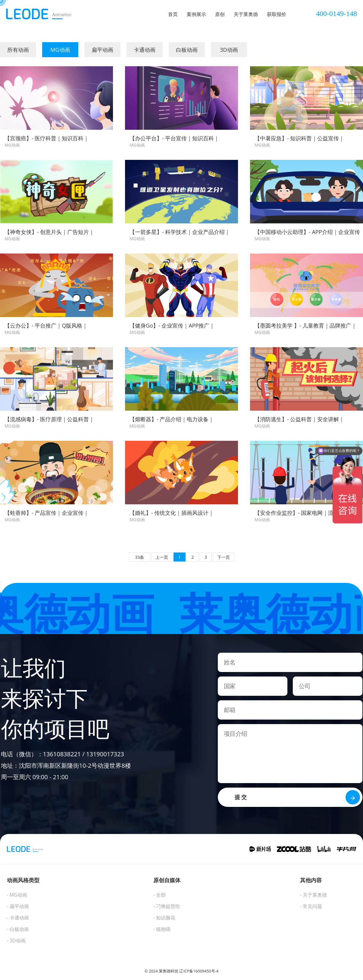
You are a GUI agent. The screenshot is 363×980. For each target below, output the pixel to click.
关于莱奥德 (246, 14)
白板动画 (187, 50)
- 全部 (160, 895)
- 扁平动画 (18, 906)
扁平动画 (102, 50)
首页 (173, 14)
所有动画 (18, 50)
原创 (220, 14)
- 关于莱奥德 (313, 895)
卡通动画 (145, 50)
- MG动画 (17, 895)
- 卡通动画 (18, 918)
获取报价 (277, 14)
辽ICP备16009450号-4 (199, 971)
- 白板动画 (18, 929)
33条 (139, 557)
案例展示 (196, 14)
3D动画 (229, 50)
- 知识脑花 (164, 918)
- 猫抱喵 (162, 929)
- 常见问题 (311, 906)
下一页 (224, 557)
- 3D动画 (16, 941)
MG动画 (60, 50)
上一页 (162, 557)
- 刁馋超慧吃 (167, 906)
